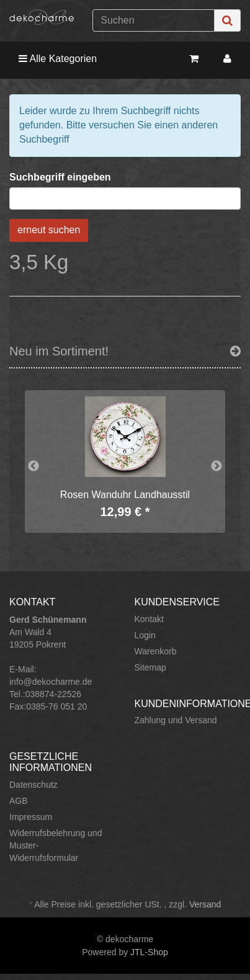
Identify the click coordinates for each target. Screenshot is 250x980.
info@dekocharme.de (51, 682)
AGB (19, 801)
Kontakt (149, 619)
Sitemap (150, 667)
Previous (33, 466)
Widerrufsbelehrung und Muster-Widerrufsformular (56, 845)
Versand (205, 904)
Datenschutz (33, 785)
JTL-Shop (149, 952)
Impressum (31, 817)
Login (145, 635)
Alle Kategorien (58, 59)
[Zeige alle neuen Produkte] (235, 351)
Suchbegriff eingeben (60, 177)
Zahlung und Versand (176, 720)
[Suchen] (154, 20)
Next (217, 466)
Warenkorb (156, 651)
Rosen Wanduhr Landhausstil (125, 495)
